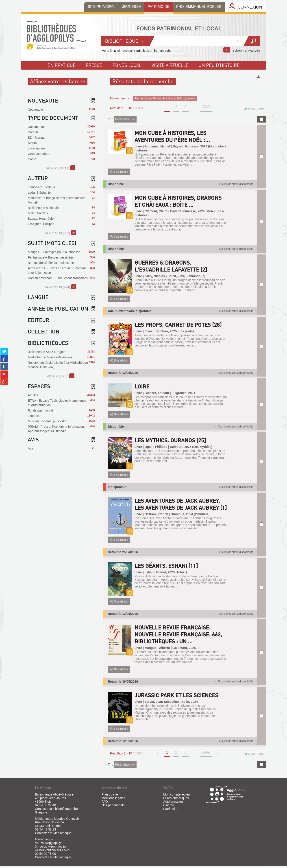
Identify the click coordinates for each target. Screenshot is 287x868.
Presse (94, 65)
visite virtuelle (170, 65)
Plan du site (110, 796)
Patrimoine (171, 811)
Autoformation (173, 803)
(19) (61, 168)
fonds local (127, 65)
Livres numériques (176, 800)
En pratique (62, 65)
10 (246, 109)
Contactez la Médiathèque (53, 835)
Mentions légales (113, 800)
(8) (61, 376)
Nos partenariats (113, 807)
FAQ (105, 803)
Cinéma (169, 807)
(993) (61, 233)
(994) (61, 287)
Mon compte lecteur (177, 796)
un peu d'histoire (219, 65)
